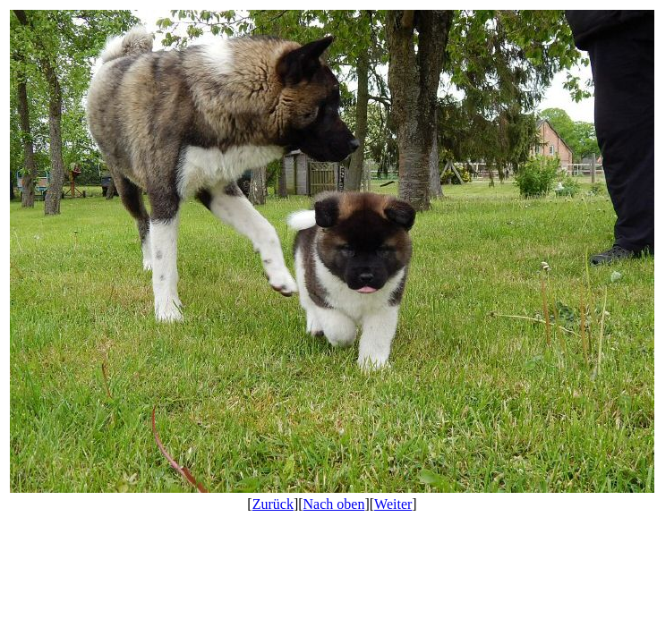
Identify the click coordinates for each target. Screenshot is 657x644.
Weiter (393, 504)
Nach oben (334, 504)
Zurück (273, 504)
